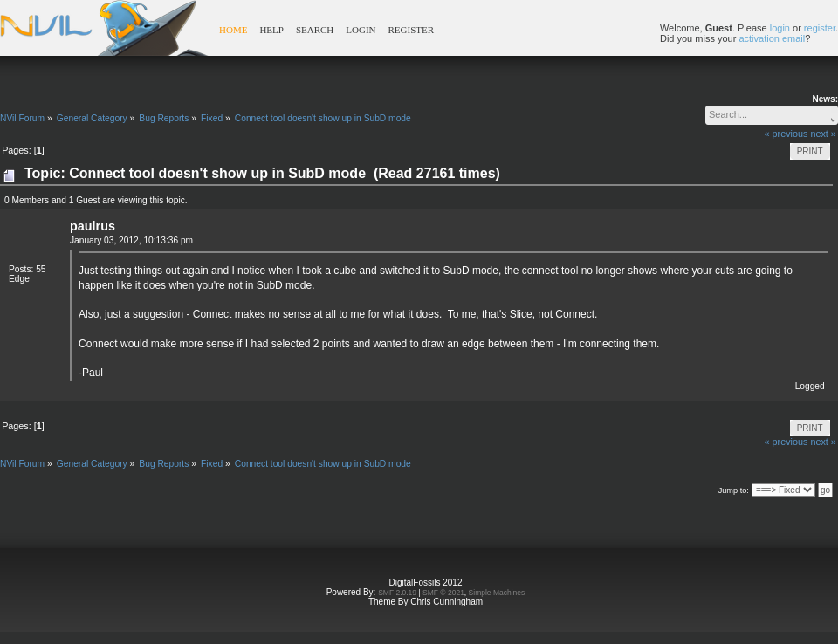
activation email (772, 38)
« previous (786, 134)
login (780, 28)
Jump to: (734, 490)
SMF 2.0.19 (397, 593)
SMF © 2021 (443, 593)
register (820, 28)
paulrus (93, 226)
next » (823, 134)
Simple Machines (497, 593)
